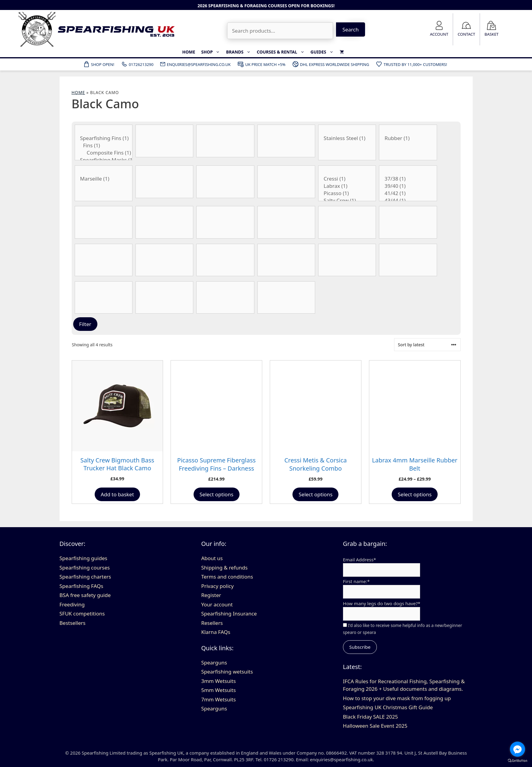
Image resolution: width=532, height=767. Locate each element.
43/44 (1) (408, 201)
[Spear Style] (347, 260)
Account (439, 34)
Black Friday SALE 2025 (370, 717)
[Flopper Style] (104, 222)
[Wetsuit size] (286, 260)
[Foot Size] (164, 222)
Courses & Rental (282, 52)
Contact (466, 34)
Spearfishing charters (85, 577)
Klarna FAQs (216, 632)
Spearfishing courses (85, 568)
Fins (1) (104, 145)
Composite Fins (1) (104, 153)
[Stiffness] (104, 298)
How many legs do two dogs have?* (382, 603)
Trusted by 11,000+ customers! (411, 64)
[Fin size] (408, 183)
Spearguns (214, 663)
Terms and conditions (227, 577)
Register (211, 595)
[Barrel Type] (286, 141)
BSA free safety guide (85, 595)
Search (351, 29)
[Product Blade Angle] (164, 182)
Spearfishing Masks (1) (104, 160)
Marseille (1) (104, 179)
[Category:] (104, 142)
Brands (240, 52)
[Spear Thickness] (408, 260)
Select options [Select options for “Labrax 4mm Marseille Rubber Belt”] (415, 494)
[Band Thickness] (164, 141)
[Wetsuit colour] (286, 298)
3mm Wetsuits (218, 681)
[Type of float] (225, 298)
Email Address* (360, 560)
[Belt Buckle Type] (104, 183)
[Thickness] (164, 298)
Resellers (212, 623)
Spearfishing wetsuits (227, 672)
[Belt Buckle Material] (347, 142)
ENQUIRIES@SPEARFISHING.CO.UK (195, 64)
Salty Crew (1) (347, 201)
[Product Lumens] (408, 222)
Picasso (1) (347, 193)
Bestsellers (73, 623)
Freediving (72, 604)
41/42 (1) (408, 193)
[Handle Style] (286, 222)
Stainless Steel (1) (347, 138)
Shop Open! (99, 64)
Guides (324, 52)
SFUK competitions (82, 614)
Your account (217, 604)
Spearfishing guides (83, 558)
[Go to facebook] (517, 749)
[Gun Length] (225, 222)
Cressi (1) (347, 179)
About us (212, 558)
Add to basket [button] (117, 494)
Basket (491, 34)
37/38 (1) (408, 179)
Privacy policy (217, 586)
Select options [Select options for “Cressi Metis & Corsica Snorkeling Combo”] (315, 494)
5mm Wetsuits (218, 690)
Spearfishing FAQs (82, 586)
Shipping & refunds (224, 568)
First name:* (356, 581)
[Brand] (347, 183)
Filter (85, 324)
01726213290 (137, 64)
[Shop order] (427, 345)
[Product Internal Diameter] (347, 222)
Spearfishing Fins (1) (104, 138)
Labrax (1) (347, 186)
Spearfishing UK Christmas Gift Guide (388, 707)
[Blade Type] (286, 182)
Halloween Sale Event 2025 (375, 726)
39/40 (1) (408, 186)
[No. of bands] (225, 260)
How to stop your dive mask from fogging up (397, 698)
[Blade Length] (225, 182)
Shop (212, 52)
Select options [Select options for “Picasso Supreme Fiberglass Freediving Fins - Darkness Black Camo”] (217, 494)
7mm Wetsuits (218, 699)
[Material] (104, 260)
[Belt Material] (408, 142)
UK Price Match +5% (261, 64)
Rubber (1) (408, 138)
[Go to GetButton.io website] (517, 761)
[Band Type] (225, 141)
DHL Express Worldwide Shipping (331, 64)
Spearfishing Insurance (229, 614)
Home (189, 52)
